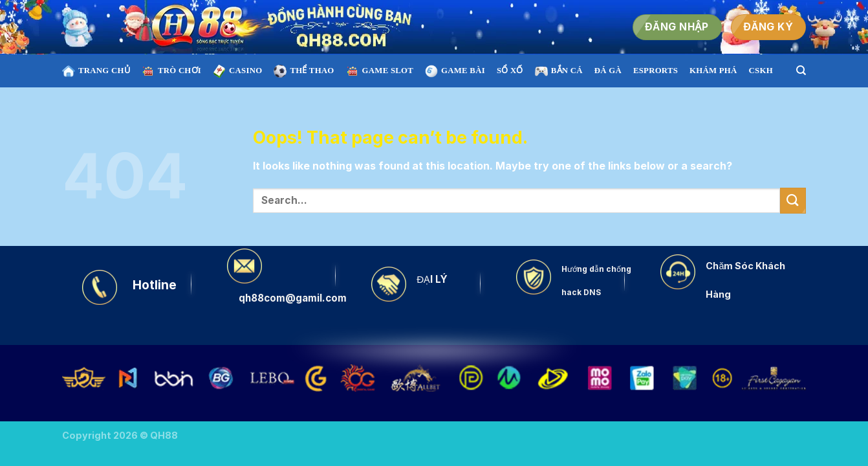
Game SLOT (380, 71)
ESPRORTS (656, 71)
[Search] (801, 71)
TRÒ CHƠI (171, 71)
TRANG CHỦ (96, 71)
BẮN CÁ (559, 71)
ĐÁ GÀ (608, 71)
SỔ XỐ (510, 71)
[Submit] (793, 200)
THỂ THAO (304, 71)
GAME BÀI (455, 71)
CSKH (761, 71)
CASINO (237, 71)
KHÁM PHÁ (713, 71)
